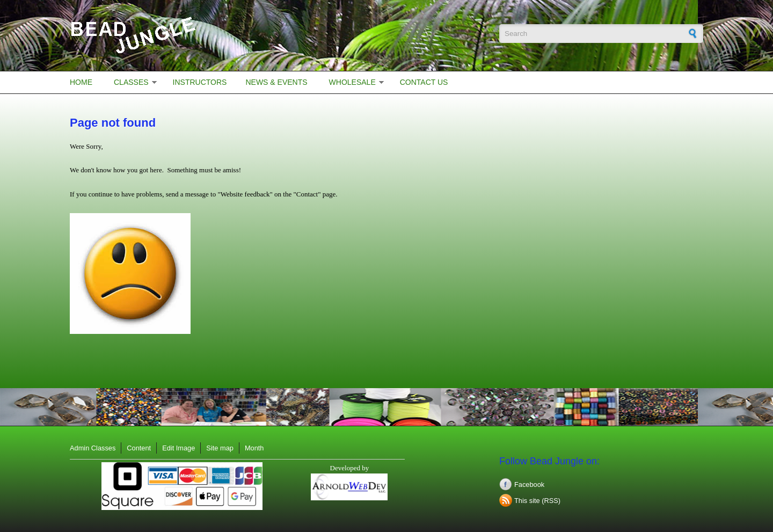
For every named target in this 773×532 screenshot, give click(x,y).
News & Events (276, 82)
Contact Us (424, 82)
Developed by (350, 468)
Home (81, 82)
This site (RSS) (537, 501)
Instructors (200, 82)
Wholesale (352, 82)
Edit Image (178, 448)
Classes (131, 82)
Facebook (529, 484)
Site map (220, 448)
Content (139, 448)
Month (254, 448)
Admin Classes (93, 448)
